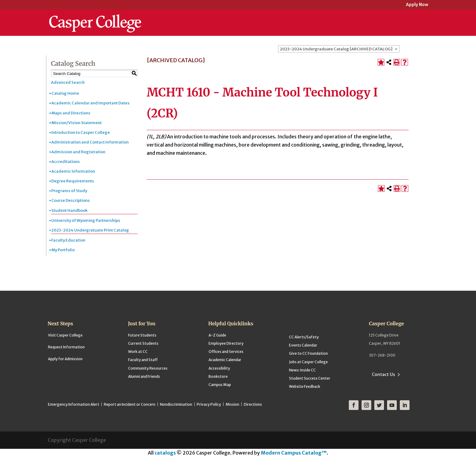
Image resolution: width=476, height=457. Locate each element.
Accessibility (219, 368)
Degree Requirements (73, 181)
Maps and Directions (71, 113)
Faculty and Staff (143, 360)
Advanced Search (68, 82)
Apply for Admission (65, 359)
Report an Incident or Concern (130, 404)
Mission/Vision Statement (76, 123)
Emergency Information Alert (74, 404)
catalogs (165, 453)
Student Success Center (310, 378)
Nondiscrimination (176, 404)
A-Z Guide (217, 335)
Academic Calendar (225, 360)
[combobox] (339, 49)
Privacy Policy (209, 404)
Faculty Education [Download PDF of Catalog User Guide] (68, 240)
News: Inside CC (302, 370)
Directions (253, 404)
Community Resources (148, 368)
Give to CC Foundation (308, 353)
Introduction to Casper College (81, 132)
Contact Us (383, 374)
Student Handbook (69, 210)
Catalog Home (65, 93)
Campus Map (220, 385)
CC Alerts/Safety (304, 337)
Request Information (66, 347)
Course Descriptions (71, 200)
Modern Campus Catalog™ (294, 453)
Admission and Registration (78, 152)
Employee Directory (226, 343)
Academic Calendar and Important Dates (90, 103)
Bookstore (218, 376)
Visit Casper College (65, 335)
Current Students (143, 343)
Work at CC (138, 352)
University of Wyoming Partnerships (86, 220)
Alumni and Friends (144, 376)
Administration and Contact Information (90, 142)
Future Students (142, 335)
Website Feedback (305, 386)
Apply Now (417, 5)
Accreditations (66, 162)
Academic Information (73, 171)
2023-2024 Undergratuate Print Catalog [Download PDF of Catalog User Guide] (90, 230)
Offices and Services (226, 352)
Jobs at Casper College (308, 362)
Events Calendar (303, 345)
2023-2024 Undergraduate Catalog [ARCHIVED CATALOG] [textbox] (336, 49)
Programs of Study (69, 191)
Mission (232, 404)
